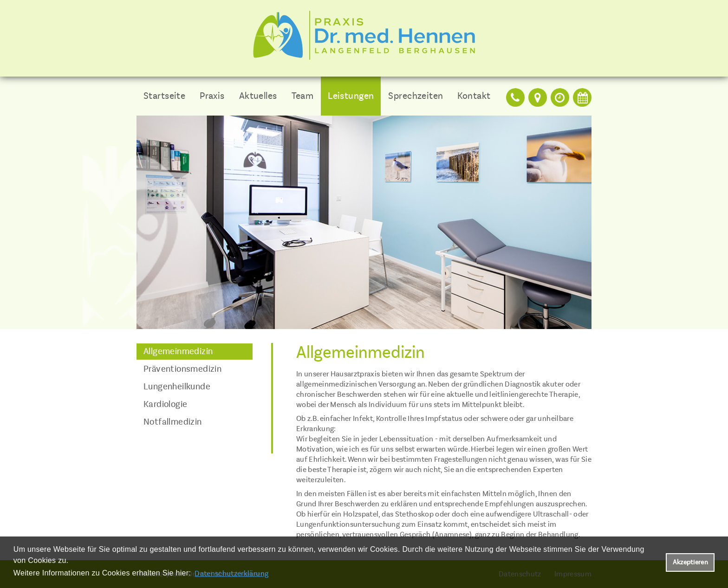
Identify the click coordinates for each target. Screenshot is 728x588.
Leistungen (351, 96)
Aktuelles (258, 96)
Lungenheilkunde (177, 387)
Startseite (164, 96)
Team (303, 96)
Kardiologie (165, 404)
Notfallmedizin (173, 422)
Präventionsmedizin (182, 369)
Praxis (212, 96)
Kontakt (474, 96)
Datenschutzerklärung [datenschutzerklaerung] (231, 574)
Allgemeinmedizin (178, 351)
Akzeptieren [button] (690, 562)
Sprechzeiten (416, 96)
